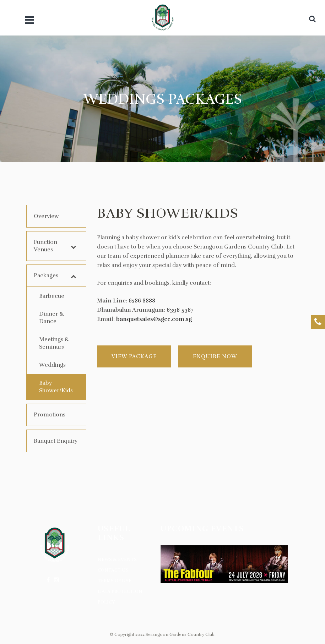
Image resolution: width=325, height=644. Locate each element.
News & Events (117, 560)
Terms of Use (115, 581)
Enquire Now (215, 356)
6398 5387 (180, 310)
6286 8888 (142, 301)
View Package (134, 356)
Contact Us (113, 570)
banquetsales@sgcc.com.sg (154, 319)
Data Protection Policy (120, 597)
